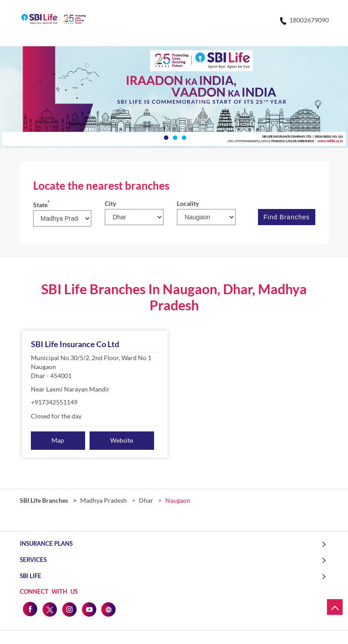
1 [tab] (165, 137)
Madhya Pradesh (103, 500)
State (41, 205)
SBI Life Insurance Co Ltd (75, 344)
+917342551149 (54, 402)
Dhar (146, 500)
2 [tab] (174, 137)
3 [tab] (183, 137)
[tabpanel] (174, 97)
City (110, 203)
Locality (188, 203)
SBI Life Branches (45, 500)
